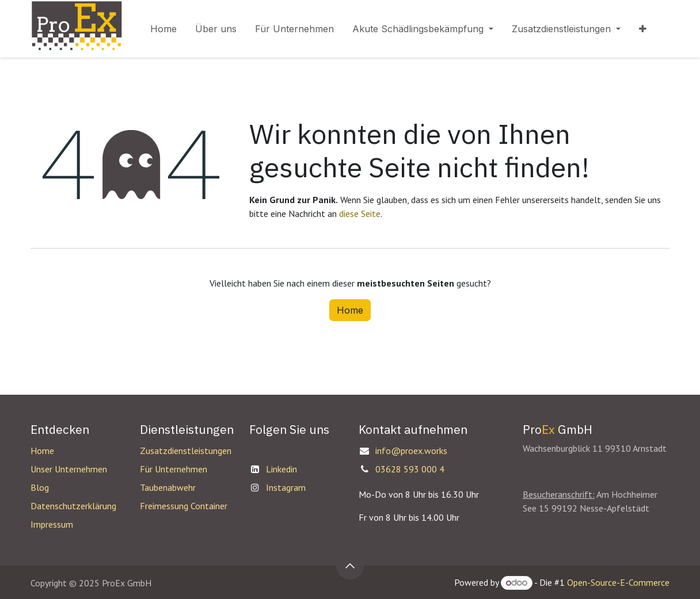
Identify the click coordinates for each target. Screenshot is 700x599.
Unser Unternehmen (69, 469)
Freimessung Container (184, 506)
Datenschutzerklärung (73, 506)
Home (350, 310)
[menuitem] (163, 29)
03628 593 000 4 (410, 469)
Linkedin (281, 469)
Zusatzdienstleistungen (186, 451)
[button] (350, 566)
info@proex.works (411, 451)
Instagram (286, 487)
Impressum (52, 524)
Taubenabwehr (168, 487)
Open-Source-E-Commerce (618, 582)
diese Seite (360, 213)
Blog (40, 487)
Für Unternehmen (174, 469)
